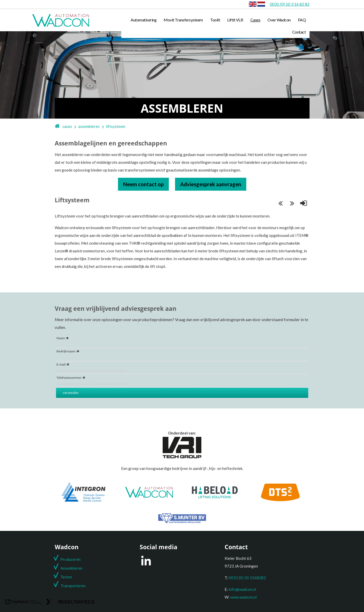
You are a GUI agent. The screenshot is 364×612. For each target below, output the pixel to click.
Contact (299, 32)
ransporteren (74, 586)
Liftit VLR (235, 20)
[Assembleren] (261, 4)
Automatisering (144, 20)
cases (67, 126)
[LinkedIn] (146, 565)
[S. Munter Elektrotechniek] (182, 522)
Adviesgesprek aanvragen (211, 184)
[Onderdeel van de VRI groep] (182, 457)
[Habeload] (215, 497)
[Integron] (84, 502)
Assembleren (71, 568)
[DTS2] (280, 500)
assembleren (89, 126)
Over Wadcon (279, 20)
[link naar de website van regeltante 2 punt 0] (70, 603)
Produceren (70, 559)
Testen (66, 577)
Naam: (61, 338)
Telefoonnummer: (69, 378)
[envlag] (253, 4)
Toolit (215, 20)
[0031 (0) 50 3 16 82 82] (290, 4)
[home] (57, 126)
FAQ (302, 20)
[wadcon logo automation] (61, 26)
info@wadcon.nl (242, 589)
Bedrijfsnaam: (66, 351)
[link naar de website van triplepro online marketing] (23, 603)
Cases (255, 20)
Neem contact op (143, 184)
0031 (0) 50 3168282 (247, 578)
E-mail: (61, 364)
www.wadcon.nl (243, 597)
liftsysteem (116, 126)
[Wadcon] (149, 496)
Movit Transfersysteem (183, 20)
